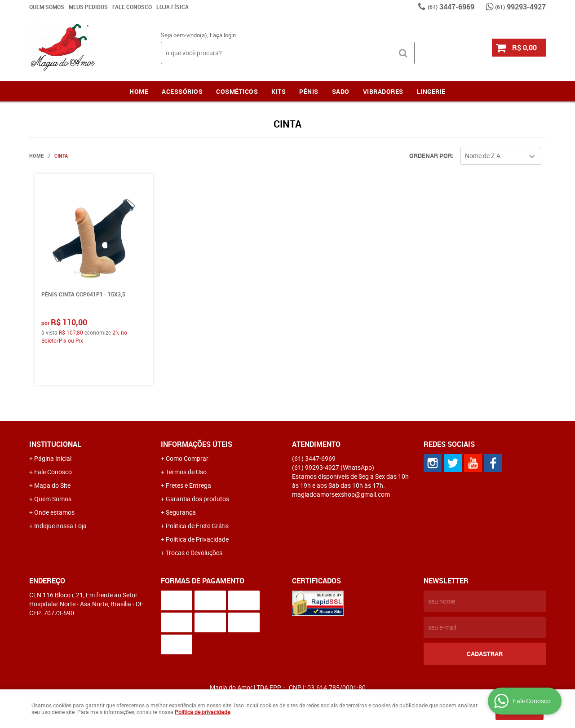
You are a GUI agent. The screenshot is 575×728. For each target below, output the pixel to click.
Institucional (55, 444)
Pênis (309, 91)
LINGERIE (431, 91)
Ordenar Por (431, 156)
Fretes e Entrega (188, 485)
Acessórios (182, 91)
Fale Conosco (132, 7)
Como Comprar (187, 458)
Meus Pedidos (88, 7)
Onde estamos (54, 512)
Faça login (223, 35)
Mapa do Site (52, 485)
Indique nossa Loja (60, 526)
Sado (341, 91)
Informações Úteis (197, 444)
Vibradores (383, 91)
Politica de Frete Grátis (197, 526)
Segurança (181, 512)
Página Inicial (53, 458)
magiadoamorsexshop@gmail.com (341, 494)
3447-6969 (451, 7)
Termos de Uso (186, 472)
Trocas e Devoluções (194, 553)
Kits (279, 91)
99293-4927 (520, 7)
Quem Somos (47, 7)
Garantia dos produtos (197, 499)
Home (139, 91)
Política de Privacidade (197, 539)
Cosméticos (237, 91)
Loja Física (172, 7)
